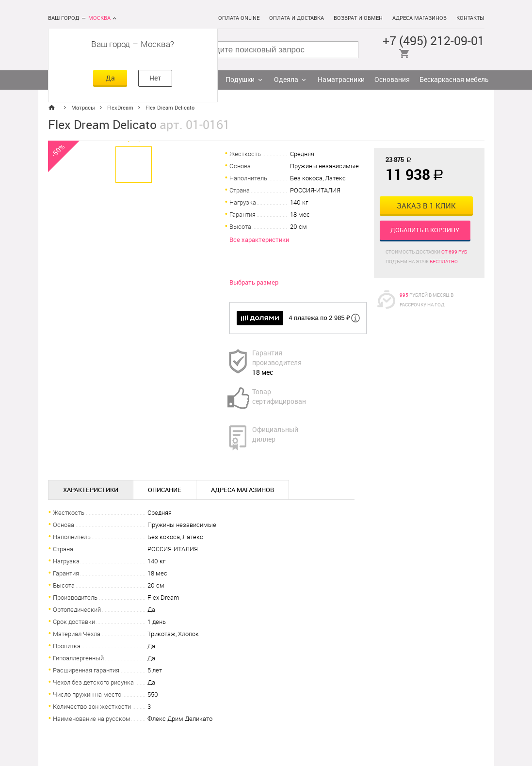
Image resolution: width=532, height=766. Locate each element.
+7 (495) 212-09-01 (434, 41)
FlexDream (120, 108)
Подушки (240, 80)
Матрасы (83, 108)
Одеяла (286, 80)
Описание (165, 490)
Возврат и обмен (358, 18)
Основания (392, 80)
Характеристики (91, 490)
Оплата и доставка (297, 18)
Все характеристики (259, 240)
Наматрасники (341, 80)
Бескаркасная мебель (454, 80)
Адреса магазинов (419, 18)
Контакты (470, 18)
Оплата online (239, 18)
